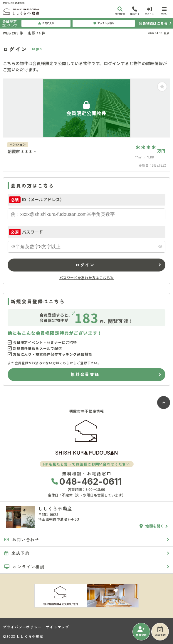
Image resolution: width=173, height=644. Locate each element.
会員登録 (141, 632)
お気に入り (46, 23)
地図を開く (152, 526)
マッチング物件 (104, 23)
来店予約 (160, 632)
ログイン (85, 265)
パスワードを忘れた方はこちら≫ (86, 278)
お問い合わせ (22, 539)
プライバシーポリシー (22, 627)
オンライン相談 (24, 567)
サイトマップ (57, 627)
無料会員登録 (85, 374)
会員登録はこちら (153, 23)
